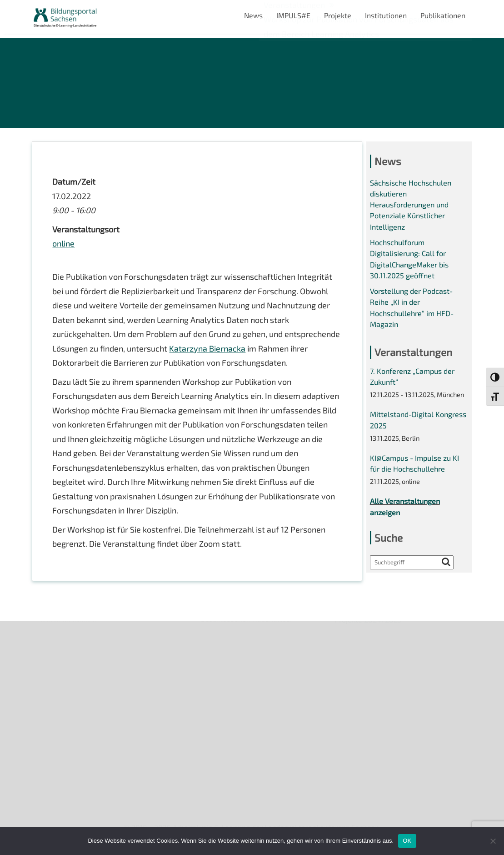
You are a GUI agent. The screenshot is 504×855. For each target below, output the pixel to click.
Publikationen (443, 15)
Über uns (47, 633)
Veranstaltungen (59, 664)
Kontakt (45, 679)
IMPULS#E (293, 15)
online (63, 243)
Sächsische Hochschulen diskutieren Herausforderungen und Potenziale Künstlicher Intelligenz (411, 205)
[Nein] (493, 841)
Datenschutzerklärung (69, 711)
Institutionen (386, 15)
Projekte (338, 15)
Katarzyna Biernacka (207, 348)
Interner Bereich (58, 726)
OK (407, 841)
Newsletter (50, 648)
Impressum (50, 695)
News (253, 15)
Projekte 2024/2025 (368, 767)
